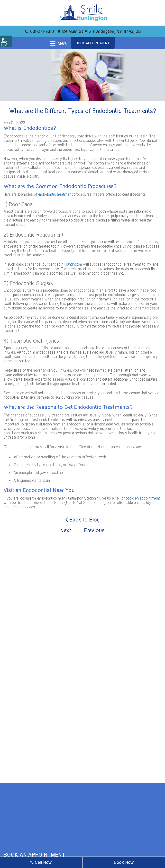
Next (66, 530)
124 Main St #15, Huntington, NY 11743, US (100, 31)
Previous (95, 530)
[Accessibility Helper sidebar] (6, 41)
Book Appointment (93, 43)
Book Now (124, 862)
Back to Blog (83, 520)
